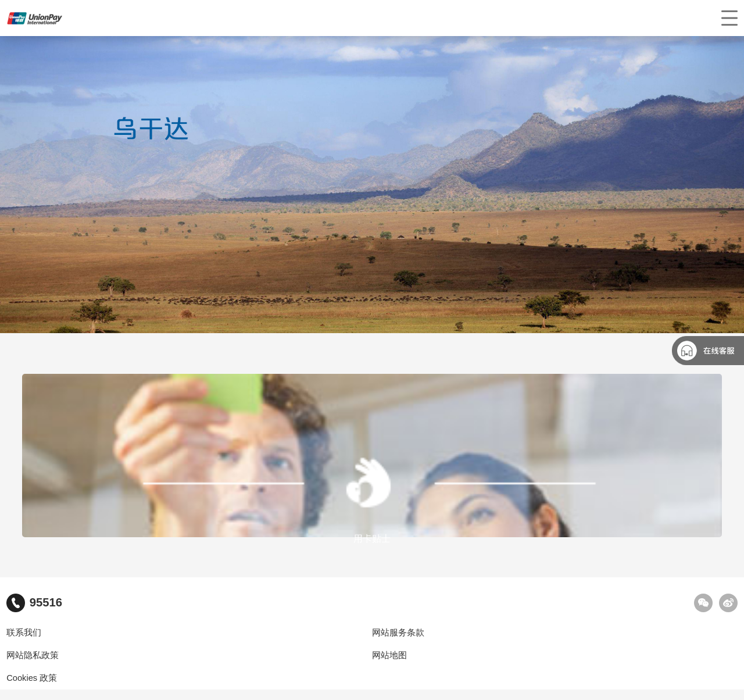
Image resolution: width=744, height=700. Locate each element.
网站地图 (389, 655)
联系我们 (24, 633)
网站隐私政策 (33, 655)
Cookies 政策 (32, 678)
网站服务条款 (398, 633)
